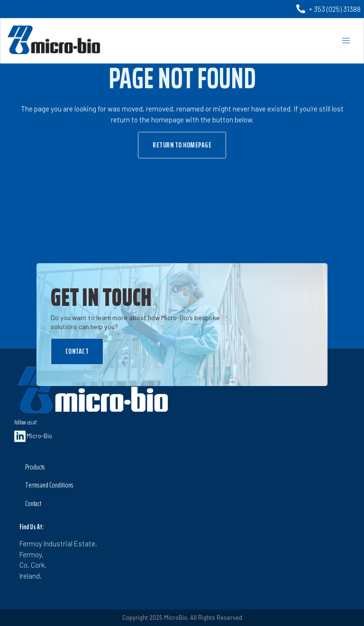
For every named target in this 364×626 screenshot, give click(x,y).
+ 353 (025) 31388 (335, 9)
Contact (77, 351)
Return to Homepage (182, 145)
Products (35, 467)
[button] (346, 41)
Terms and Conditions (49, 485)
